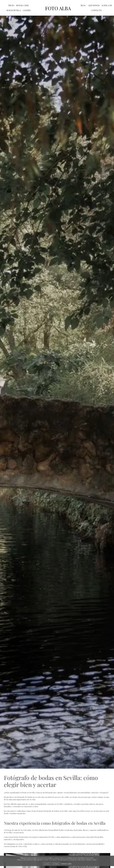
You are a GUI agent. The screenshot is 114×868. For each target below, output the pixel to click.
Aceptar (47, 863)
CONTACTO (96, 10)
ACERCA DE (107, 5)
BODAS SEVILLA (14, 10)
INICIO (11, 5)
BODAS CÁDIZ (22, 5)
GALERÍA (27, 10)
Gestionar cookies (66, 863)
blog (83, 5)
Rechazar (56, 863)
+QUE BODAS (94, 5)
